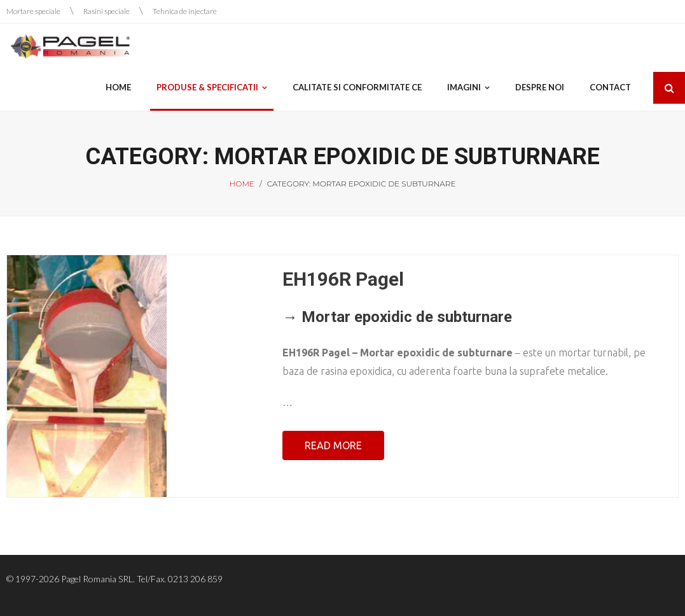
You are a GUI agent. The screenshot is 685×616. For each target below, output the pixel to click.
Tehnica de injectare (185, 11)
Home (242, 184)
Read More (333, 445)
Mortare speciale (33, 11)
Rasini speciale (107, 11)
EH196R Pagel (343, 279)
